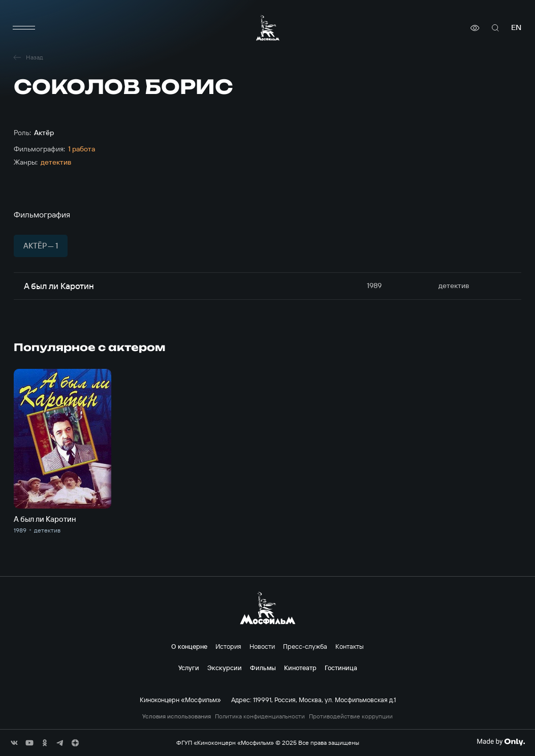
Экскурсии (225, 668)
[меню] (24, 28)
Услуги (189, 668)
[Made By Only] (501, 742)
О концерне (189, 646)
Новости (262, 646)
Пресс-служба (305, 646)
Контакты (350, 646)
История (228, 646)
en (516, 28)
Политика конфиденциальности (260, 716)
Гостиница (341, 668)
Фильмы (263, 668)
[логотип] (268, 28)
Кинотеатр (300, 668)
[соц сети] (14, 743)
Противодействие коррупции (351, 716)
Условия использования (177, 716)
